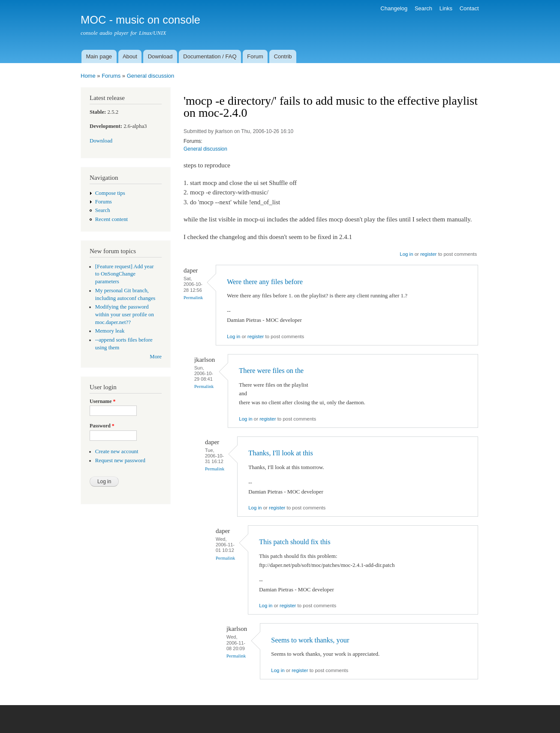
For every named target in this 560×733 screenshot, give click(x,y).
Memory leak (110, 331)
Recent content (111, 219)
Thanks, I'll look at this (281, 453)
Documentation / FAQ (210, 56)
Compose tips (110, 193)
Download (160, 56)
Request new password (120, 460)
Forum (255, 56)
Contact (469, 8)
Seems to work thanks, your (310, 640)
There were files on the (271, 371)
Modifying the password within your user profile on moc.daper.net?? (125, 315)
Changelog (394, 8)
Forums (111, 76)
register (428, 254)
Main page (99, 56)
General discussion (151, 76)
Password (102, 426)
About (130, 56)
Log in (406, 254)
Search (423, 8)
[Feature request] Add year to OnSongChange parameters (125, 274)
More (156, 357)
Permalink (193, 297)
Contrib (283, 56)
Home (88, 76)
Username (102, 401)
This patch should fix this (295, 542)
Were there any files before (265, 282)
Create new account (117, 451)
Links (446, 8)
